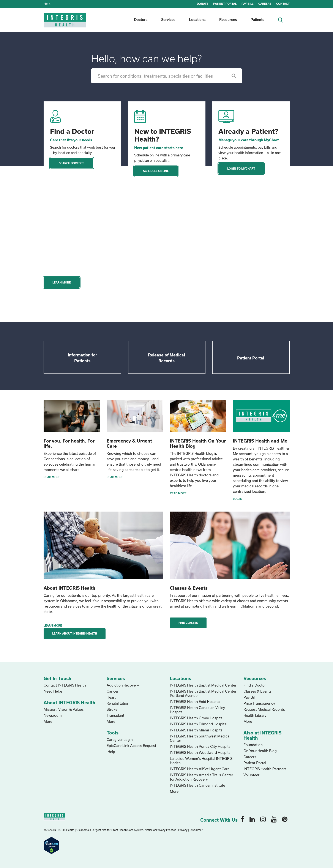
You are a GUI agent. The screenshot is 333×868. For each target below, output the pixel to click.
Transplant (115, 715)
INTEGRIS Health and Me (260, 441)
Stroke (112, 709)
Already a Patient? (248, 131)
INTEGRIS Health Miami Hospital (197, 730)
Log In (238, 499)
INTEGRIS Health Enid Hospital (195, 702)
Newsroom (53, 715)
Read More (178, 493)
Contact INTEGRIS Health (65, 685)
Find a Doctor (72, 131)
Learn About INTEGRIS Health (75, 633)
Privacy (183, 830)
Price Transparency (259, 703)
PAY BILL (247, 4)
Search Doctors (72, 163)
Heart (111, 697)
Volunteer (251, 775)
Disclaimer (196, 830)
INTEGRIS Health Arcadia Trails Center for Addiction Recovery (201, 777)
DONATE (203, 4)
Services (168, 20)
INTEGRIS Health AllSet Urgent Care (200, 769)
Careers (250, 757)
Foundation (253, 745)
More (48, 721)
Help (47, 4)
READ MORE (52, 477)
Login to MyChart (241, 169)
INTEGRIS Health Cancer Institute (197, 785)
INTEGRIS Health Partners (265, 769)
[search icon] (282, 20)
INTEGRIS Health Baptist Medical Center (203, 685)
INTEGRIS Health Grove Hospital (197, 718)
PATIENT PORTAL (225, 4)
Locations (197, 20)
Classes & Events (257, 691)
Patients (257, 20)
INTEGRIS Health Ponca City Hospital (201, 746)
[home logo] (65, 23)
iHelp (111, 752)
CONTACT (283, 4)
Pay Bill (249, 697)
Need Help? (53, 691)
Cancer (113, 691)
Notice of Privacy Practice (160, 830)
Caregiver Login (120, 740)
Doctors (141, 20)
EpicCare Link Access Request (131, 746)
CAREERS (265, 4)
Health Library (255, 715)
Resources (228, 20)
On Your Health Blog (260, 751)
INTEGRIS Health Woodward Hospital (201, 752)
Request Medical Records (264, 709)
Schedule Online (156, 171)
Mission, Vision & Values (64, 709)
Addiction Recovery (123, 685)
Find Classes (188, 623)
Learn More (62, 282)
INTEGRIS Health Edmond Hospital (199, 724)
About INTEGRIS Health (69, 588)
